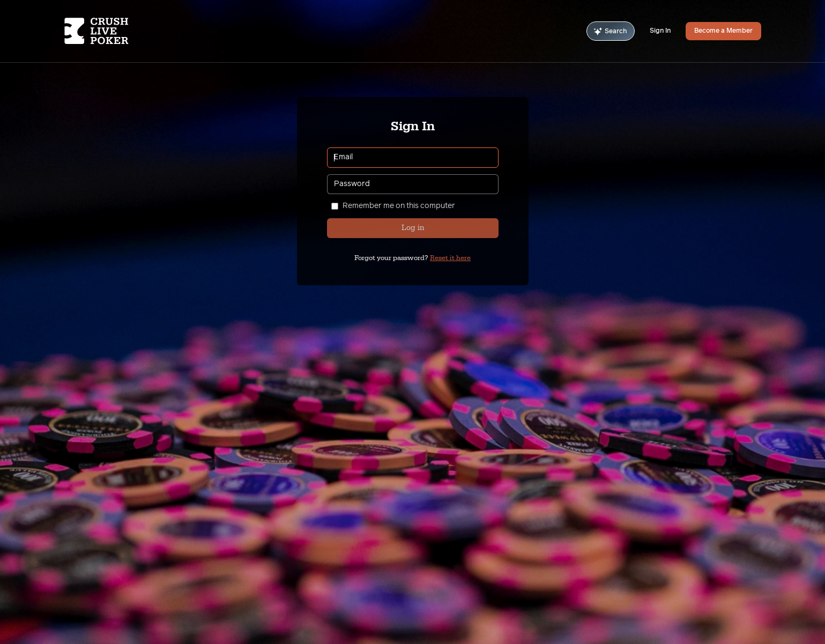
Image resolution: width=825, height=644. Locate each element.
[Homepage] (122, 31)
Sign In (660, 31)
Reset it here (450, 258)
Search (611, 31)
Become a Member (723, 31)
